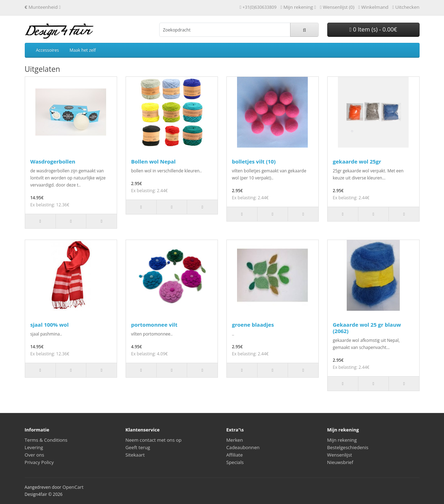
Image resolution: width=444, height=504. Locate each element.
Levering (34, 447)
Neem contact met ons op (154, 440)
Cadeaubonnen (243, 447)
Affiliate (235, 455)
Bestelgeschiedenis (348, 447)
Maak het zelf (82, 50)
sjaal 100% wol (50, 325)
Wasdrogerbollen (53, 161)
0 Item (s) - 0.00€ (373, 29)
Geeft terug (138, 447)
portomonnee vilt (154, 325)
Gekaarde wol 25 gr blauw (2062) (367, 328)
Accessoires (48, 50)
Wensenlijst (340, 455)
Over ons (34, 455)
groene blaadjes (253, 325)
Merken (235, 440)
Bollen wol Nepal (154, 161)
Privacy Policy (39, 462)
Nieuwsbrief (340, 462)
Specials (235, 462)
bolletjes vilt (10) (254, 161)
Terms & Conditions (46, 440)
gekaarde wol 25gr (357, 161)
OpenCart (73, 487)
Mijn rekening (342, 440)
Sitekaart (135, 455)
